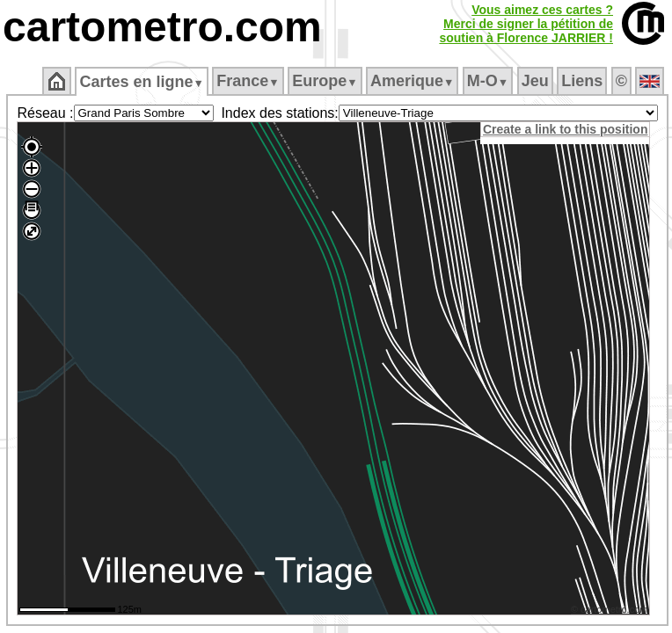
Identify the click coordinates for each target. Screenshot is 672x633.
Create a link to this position (565, 129)
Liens (582, 81)
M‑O (488, 81)
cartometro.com (162, 27)
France (248, 81)
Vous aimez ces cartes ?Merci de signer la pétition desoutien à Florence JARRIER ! (526, 24)
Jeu (535, 81)
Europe (325, 81)
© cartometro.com (610, 609)
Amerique (412, 81)
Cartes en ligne (141, 82)
